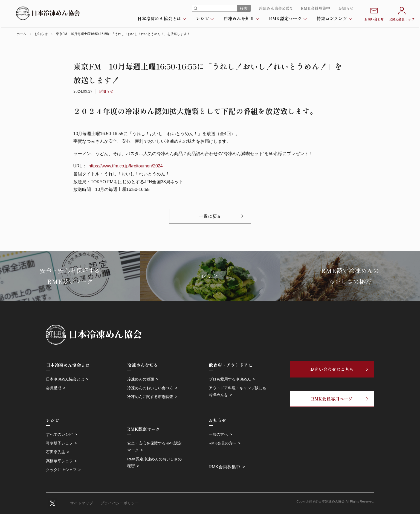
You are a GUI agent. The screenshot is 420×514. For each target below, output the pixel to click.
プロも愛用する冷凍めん (230, 379)
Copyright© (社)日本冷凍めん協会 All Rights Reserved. (335, 501)
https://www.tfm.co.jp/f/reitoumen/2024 (126, 166)
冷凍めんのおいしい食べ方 (150, 388)
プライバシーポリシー (120, 503)
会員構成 (54, 388)
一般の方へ (218, 434)
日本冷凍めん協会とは (159, 18)
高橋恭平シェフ (59, 461)
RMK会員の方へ (223, 443)
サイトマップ (82, 503)
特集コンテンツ (332, 18)
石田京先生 (56, 452)
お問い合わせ (374, 13)
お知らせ (346, 8)
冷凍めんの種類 (141, 379)
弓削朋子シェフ (59, 443)
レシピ (202, 18)
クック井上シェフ (61, 470)
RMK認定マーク (285, 18)
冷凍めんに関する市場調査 (150, 397)
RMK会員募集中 (315, 8)
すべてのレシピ (59, 434)
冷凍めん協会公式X (276, 8)
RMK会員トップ (402, 13)
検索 (244, 8)
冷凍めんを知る (239, 18)
